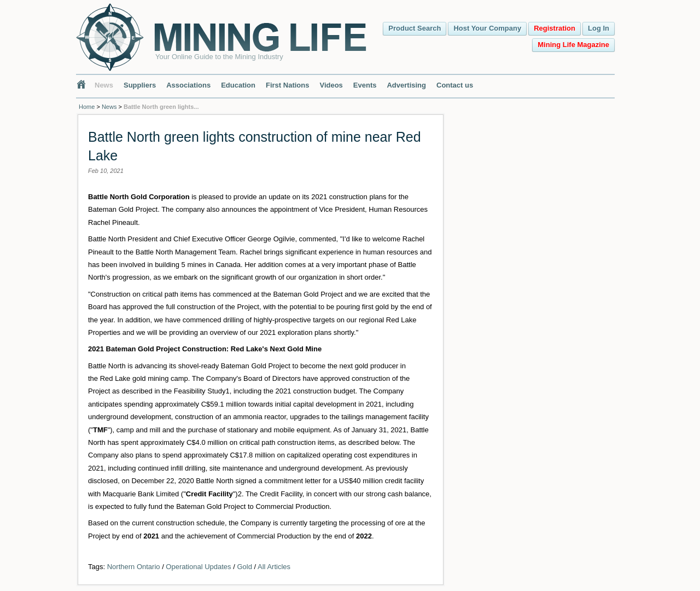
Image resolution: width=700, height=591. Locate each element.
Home (87, 107)
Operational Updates (198, 567)
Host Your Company (487, 28)
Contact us (455, 85)
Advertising (406, 85)
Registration (555, 28)
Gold (244, 567)
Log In (599, 28)
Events (365, 85)
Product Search (415, 28)
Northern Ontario (134, 567)
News (104, 85)
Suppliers (140, 85)
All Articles (274, 567)
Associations (188, 85)
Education (238, 85)
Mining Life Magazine (573, 45)
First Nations (287, 85)
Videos (331, 85)
